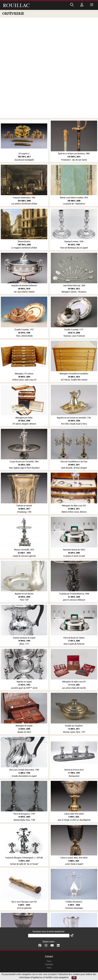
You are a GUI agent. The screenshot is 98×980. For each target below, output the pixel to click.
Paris (49, 945)
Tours (49, 939)
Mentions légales (49, 971)
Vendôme (49, 942)
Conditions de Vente (49, 957)
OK (74, 978)
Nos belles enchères (49, 963)
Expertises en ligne (49, 960)
